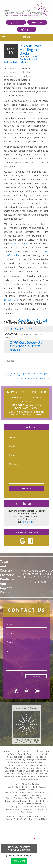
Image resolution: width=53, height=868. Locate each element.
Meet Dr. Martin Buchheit (18, 787)
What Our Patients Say (34, 807)
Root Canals (17, 804)
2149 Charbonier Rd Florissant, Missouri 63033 (26, 346)
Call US (16, 22)
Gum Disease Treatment (36, 798)
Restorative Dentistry (38, 801)
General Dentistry (14, 798)
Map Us (27, 29)
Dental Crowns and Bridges (18, 793)
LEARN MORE (19, 861)
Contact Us (27, 809)
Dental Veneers (21, 795)
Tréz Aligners (15, 807)
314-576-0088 (22, 412)
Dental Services (40, 787)
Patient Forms (13, 809)
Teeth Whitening (21, 62)
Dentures (35, 795)
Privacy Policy (41, 809)
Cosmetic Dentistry (26, 790)
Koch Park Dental (32, 320)
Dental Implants (40, 793)
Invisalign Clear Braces (15, 801)
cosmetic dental (19, 244)
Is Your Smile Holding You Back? (31, 50)
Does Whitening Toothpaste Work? (33, 378)
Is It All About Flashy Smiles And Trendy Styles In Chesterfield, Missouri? (26, 375)
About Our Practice (31, 784)
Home (16, 784)
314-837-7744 (11, 300)
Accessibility (26, 812)
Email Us (37, 22)
